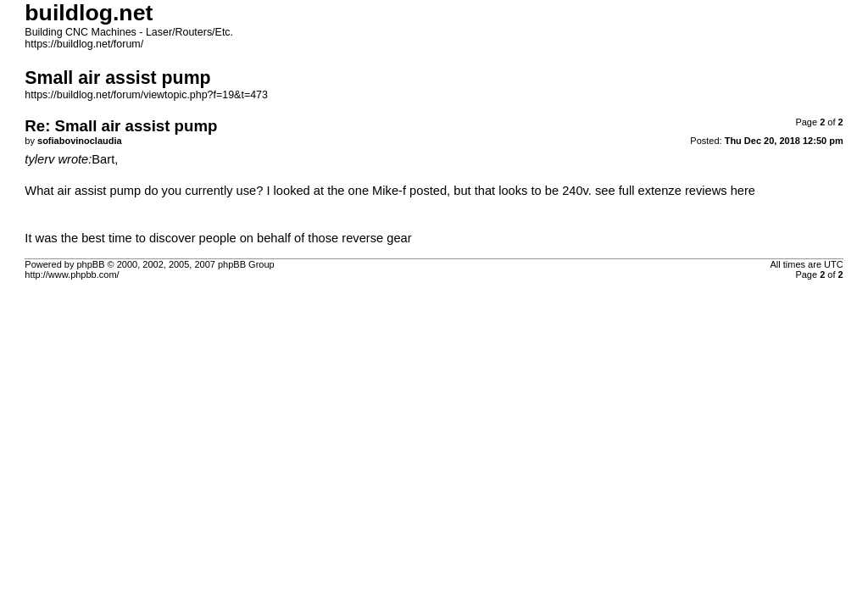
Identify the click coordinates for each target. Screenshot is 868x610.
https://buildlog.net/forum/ (84, 44)
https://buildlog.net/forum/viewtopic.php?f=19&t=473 (146, 95)
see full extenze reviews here (675, 191)
